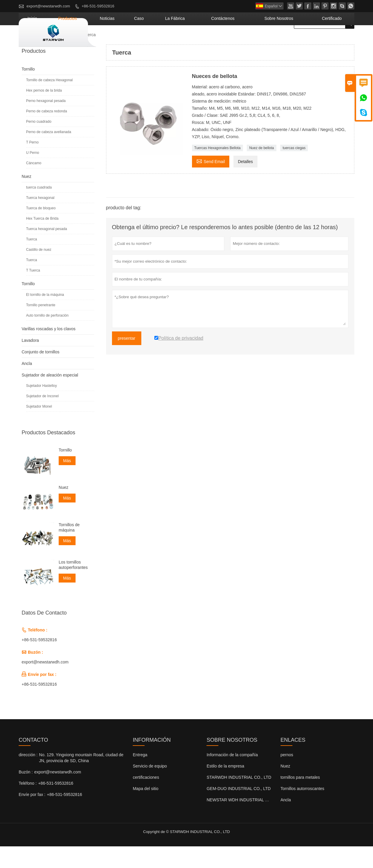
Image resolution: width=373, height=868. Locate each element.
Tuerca (32, 261)
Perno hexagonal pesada (46, 122)
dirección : (28, 776)
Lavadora (30, 362)
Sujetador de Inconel (42, 418)
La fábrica (218, 40)
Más (67, 482)
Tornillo (28, 91)
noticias (167, 40)
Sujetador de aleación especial (50, 397)
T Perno (32, 164)
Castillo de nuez (39, 271)
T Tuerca (33, 292)
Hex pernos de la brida (44, 112)
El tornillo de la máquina (45, 316)
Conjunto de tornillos (41, 374)
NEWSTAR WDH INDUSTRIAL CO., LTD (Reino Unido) (258, 821)
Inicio (110, 40)
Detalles (245, 183)
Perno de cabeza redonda (47, 133)
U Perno (33, 174)
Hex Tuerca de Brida (42, 240)
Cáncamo (34, 185)
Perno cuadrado (39, 143)
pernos (287, 776)
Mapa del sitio (145, 810)
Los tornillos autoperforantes (73, 586)
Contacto (33, 762)
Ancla (27, 385)
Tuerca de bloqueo (41, 230)
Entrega (140, 776)
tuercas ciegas (294, 170)
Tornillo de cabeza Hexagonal (49, 102)
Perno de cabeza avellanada (49, 154)
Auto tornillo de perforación (47, 337)
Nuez (71, 56)
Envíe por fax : (32, 816)
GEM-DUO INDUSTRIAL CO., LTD (238, 810)
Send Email (211, 182)
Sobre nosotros (297, 40)
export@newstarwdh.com (48, 6)
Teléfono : (28, 805)
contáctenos (254, 40)
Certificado (337, 40)
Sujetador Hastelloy (41, 407)
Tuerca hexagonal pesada (47, 250)
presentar (127, 360)
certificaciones (146, 799)
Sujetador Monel (39, 428)
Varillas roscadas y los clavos (49, 350)
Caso (191, 40)
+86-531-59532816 (98, 6)
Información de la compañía (232, 776)
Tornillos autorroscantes (302, 810)
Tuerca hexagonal (40, 219)
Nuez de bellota (261, 170)
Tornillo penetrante (41, 327)
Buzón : (26, 794)
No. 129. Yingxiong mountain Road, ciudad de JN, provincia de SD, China (81, 779)
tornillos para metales (300, 799)
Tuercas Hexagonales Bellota (217, 170)
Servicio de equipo (150, 788)
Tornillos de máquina (69, 549)
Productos (136, 40)
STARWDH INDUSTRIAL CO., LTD (239, 799)
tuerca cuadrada (39, 209)
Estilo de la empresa (225, 788)
